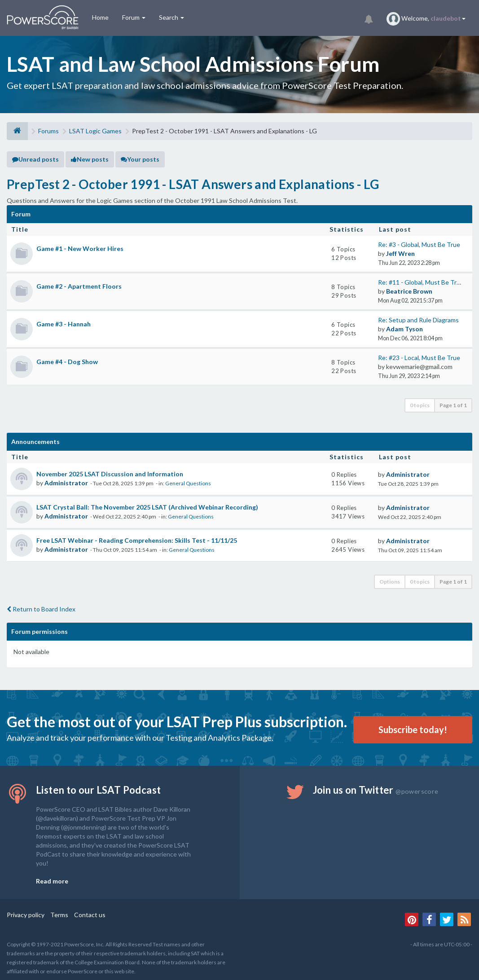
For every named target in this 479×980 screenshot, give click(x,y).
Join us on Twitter (376, 790)
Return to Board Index (41, 609)
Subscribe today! (413, 730)
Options (390, 582)
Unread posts (35, 159)
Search (171, 17)
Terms (59, 915)
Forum (134, 17)
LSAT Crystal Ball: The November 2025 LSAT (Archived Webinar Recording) (147, 507)
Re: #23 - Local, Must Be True (419, 358)
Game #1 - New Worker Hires (80, 248)
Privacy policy (26, 915)
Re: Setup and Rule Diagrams (418, 320)
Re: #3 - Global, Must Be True (419, 244)
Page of (453, 405)
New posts (90, 159)
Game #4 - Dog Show (67, 362)
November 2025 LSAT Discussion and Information (110, 474)
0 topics (420, 405)
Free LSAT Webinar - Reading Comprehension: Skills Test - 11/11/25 (137, 540)
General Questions (188, 483)
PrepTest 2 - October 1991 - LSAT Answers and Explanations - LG (193, 184)
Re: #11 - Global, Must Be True (421, 282)
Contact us (90, 915)
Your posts (140, 159)
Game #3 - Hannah (64, 324)
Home (100, 17)
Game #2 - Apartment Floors (79, 286)
